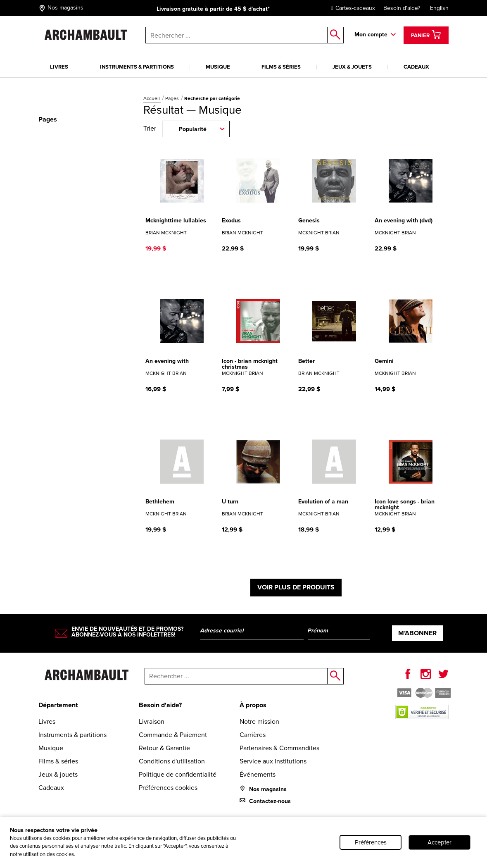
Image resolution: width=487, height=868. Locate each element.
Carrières (253, 735)
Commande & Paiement (173, 735)
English (439, 8)
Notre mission (259, 721)
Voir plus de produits (296, 587)
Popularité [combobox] (193, 129)
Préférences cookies (168, 788)
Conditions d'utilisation (172, 761)
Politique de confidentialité (178, 774)
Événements (258, 774)
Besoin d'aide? (402, 8)
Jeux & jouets (352, 67)
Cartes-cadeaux (351, 8)
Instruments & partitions (137, 67)
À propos (253, 705)
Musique (218, 67)
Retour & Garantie (164, 748)
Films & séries (281, 67)
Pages (173, 98)
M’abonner (417, 633)
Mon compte (371, 35)
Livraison (152, 721)
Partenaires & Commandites (279, 748)
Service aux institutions (273, 761)
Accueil (152, 98)
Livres (59, 67)
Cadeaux (416, 67)
